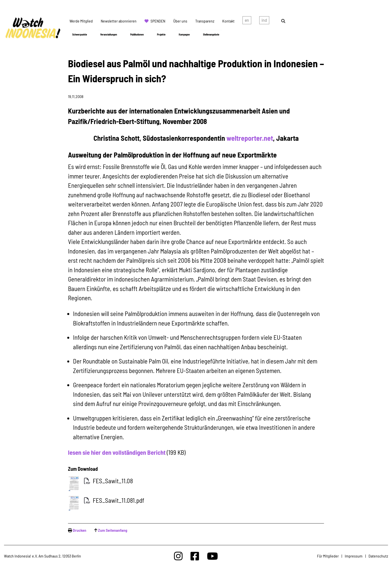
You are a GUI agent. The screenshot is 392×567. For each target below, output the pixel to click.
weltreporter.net (250, 138)
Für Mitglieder (328, 556)
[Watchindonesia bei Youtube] (212, 556)
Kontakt (228, 21)
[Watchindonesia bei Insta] (178, 556)
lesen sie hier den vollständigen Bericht (117, 452)
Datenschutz (378, 556)
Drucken (79, 530)
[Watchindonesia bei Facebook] (195, 556)
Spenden (158, 21)
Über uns (180, 21)
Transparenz (205, 21)
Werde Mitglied (81, 21)
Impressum (354, 556)
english (247, 21)
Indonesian (264, 21)
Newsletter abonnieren (119, 21)
